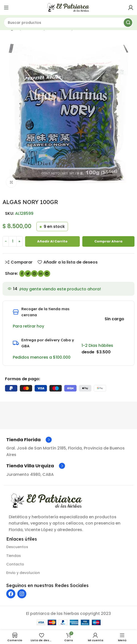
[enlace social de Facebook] (22, 274)
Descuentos (17, 547)
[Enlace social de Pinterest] (34, 274)
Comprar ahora (108, 241)
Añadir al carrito (52, 241)
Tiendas (14, 556)
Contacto (15, 564)
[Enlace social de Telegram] (47, 274)
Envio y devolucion (23, 573)
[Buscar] (68, 23)
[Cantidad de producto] (13, 241)
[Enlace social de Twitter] (28, 274)
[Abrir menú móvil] (6, 8)
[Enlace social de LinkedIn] (41, 274)
